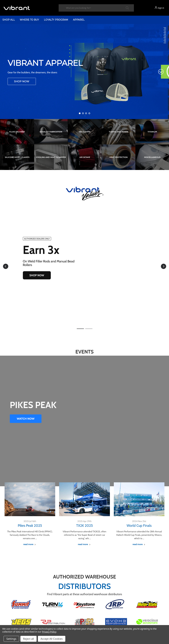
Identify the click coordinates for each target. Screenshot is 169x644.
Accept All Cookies (52, 639)
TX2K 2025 (85, 526)
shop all (9, 20)
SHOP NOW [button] (37, 275)
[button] (6, 266)
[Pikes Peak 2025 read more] (30, 544)
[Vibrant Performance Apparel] (84, 72)
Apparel (79, 20)
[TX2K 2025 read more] (84, 544)
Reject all (28, 639)
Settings (11, 639)
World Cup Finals (139, 526)
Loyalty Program (56, 20)
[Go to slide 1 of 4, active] (80, 113)
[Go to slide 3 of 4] (86, 113)
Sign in (161, 8)
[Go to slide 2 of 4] (83, 113)
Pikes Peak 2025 (30, 526)
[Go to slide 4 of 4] (89, 113)
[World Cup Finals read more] (139, 544)
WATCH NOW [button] (26, 419)
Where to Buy (29, 20)
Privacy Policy (49, 632)
